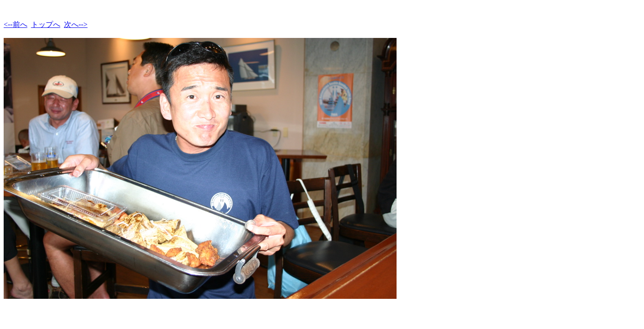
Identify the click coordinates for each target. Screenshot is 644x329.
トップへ (46, 24)
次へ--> (76, 24)
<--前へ (16, 24)
